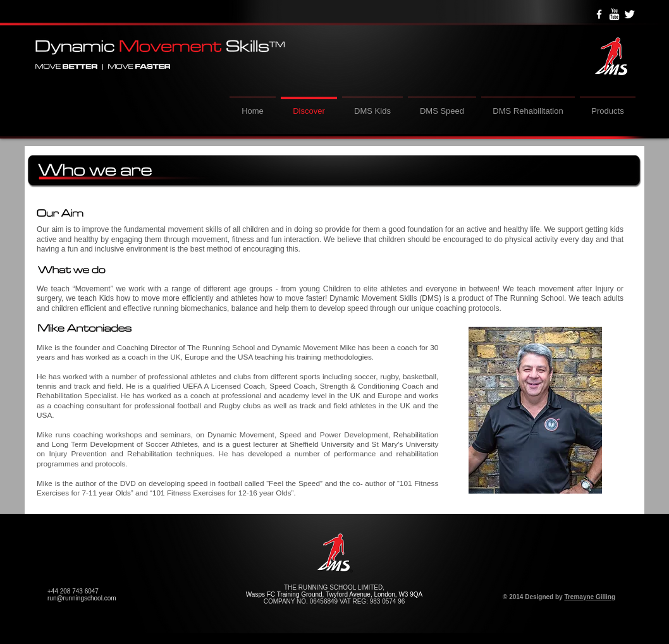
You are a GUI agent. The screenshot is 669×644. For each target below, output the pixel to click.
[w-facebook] (599, 14)
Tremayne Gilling (590, 597)
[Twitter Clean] (629, 14)
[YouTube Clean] (614, 14)
